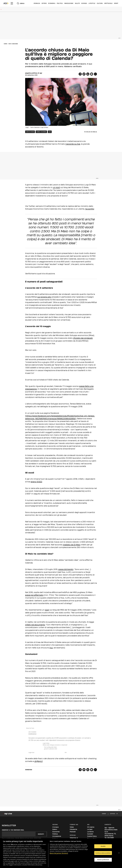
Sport (116, 3)
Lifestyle (92, 3)
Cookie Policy (92, 836)
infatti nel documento (35, 625)
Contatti (90, 834)
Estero (44, 3)
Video (72, 827)
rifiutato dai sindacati (83, 338)
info (66, 753)
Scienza (84, 3)
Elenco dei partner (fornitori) (59, 853)
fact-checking (13, 44)
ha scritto (90, 209)
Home (5, 44)
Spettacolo (108, 3)
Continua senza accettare (103, 853)
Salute (77, 3)
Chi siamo (91, 827)
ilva (50, 132)
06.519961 (111, 838)
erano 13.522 (36, 482)
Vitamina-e (74, 838)
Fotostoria (73, 829)
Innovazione (69, 3)
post (47, 610)
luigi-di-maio (30, 132)
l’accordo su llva (73, 144)
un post (56, 187)
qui (51, 648)
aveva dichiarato (66, 569)
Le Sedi (90, 829)
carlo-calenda (41, 132)
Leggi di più (31, 753)
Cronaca (37, 3)
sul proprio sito (44, 297)
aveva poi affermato (34, 595)
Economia (52, 3)
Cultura (100, 3)
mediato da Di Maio (72, 545)
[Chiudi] (119, 853)
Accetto (103, 846)
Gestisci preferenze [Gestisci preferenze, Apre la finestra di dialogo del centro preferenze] (103, 860)
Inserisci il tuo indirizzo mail (13, 830)
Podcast (73, 832)
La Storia (90, 832)
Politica (60, 3)
